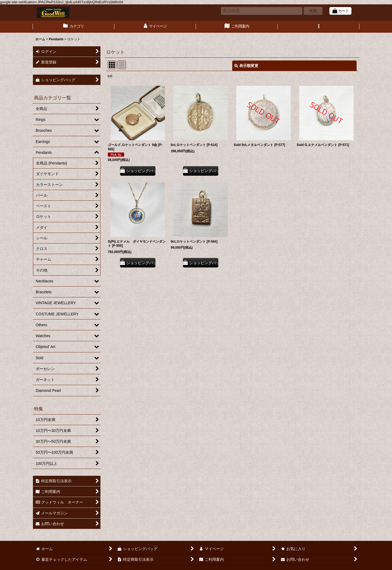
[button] (318, 27)
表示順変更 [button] (246, 66)
